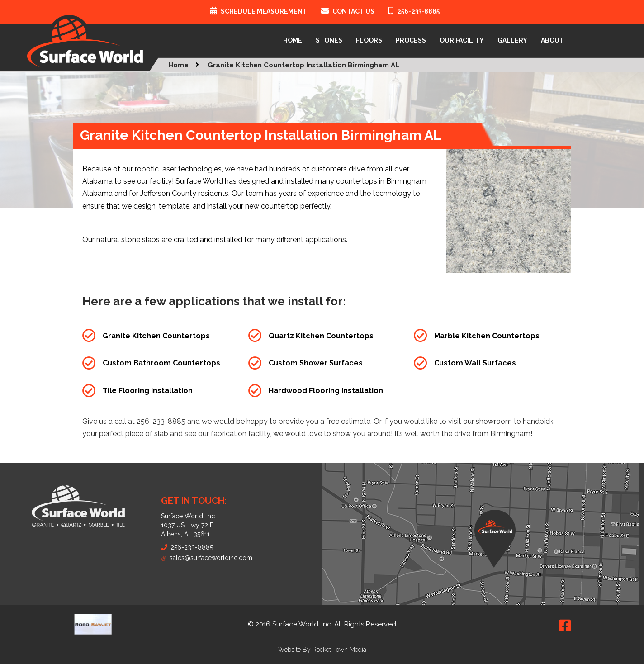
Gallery (512, 40)
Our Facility (462, 40)
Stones (329, 40)
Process (411, 40)
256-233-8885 (418, 11)
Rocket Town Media (339, 650)
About (552, 40)
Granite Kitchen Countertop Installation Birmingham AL (303, 65)
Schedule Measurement (264, 11)
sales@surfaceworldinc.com (207, 558)
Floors (369, 40)
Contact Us (353, 11)
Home (293, 40)
